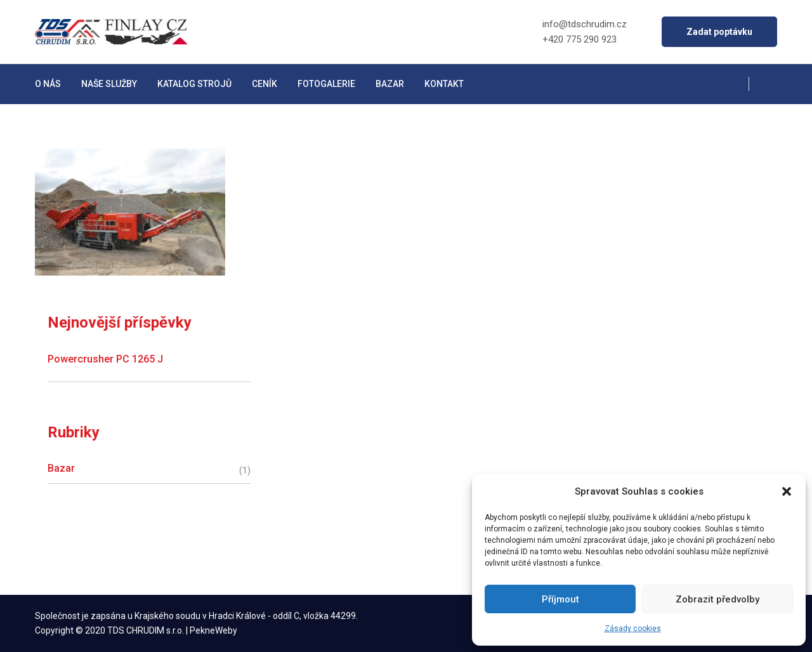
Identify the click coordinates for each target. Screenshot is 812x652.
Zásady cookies (633, 629)
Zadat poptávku (719, 32)
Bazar (390, 84)
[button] (787, 491)
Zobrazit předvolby (717, 599)
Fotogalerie (326, 84)
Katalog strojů (194, 84)
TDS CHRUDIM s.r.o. (146, 630)
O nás (48, 84)
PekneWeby (213, 630)
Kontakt (444, 84)
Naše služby (109, 84)
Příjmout (560, 599)
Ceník (265, 84)
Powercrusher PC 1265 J (105, 359)
